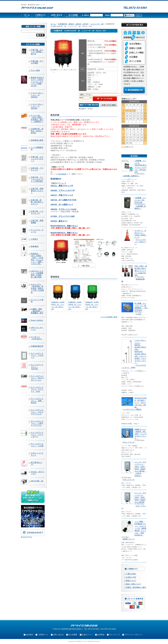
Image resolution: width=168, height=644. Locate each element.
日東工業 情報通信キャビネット (37, 191)
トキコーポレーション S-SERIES (37, 95)
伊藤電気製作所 (37, 346)
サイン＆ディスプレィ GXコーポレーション (38, 378)
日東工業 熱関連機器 (37, 221)
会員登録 (101, 635)
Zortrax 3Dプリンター (38, 473)
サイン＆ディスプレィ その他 (37, 445)
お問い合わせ (58, 635)
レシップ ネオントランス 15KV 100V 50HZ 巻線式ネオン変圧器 (140, 497)
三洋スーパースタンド (37, 454)
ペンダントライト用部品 (132, 409)
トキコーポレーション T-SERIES (37, 106)
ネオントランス (129, 442)
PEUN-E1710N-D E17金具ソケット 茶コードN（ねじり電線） (141, 403)
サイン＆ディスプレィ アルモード (37, 355)
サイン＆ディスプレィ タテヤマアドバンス (37, 412)
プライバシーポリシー (133, 635)
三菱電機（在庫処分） (131, 176)
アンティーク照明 (37, 301)
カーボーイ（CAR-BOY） (37, 338)
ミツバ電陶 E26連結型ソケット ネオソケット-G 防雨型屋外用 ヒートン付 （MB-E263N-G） (141, 528)
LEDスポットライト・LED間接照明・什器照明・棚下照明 (37, 274)
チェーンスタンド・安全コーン (140, 242)
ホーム (53, 24)
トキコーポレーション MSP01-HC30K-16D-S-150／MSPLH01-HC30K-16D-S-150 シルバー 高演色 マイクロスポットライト (141, 352)
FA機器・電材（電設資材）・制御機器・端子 (37, 311)
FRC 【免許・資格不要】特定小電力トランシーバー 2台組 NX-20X (141, 271)
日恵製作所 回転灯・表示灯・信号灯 (37, 131)
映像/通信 (35, 246)
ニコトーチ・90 (97, 24)
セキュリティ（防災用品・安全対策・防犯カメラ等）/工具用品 (37, 288)
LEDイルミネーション (37, 329)
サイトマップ (114, 635)
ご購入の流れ (131, 574)
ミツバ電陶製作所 (37, 148)
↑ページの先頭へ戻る (109, 317)
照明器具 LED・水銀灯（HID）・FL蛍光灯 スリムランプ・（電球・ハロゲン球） (37, 259)
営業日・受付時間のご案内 (136, 587)
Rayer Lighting (37, 320)
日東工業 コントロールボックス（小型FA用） (37, 179)
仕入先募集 (73, 635)
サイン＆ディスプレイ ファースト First (37, 389)
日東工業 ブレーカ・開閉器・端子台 (37, 52)
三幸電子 (34, 239)
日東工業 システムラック (37, 212)
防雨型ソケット (129, 539)
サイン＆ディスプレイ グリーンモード (37, 434)
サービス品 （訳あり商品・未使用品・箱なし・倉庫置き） (37, 119)
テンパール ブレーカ (37, 231)
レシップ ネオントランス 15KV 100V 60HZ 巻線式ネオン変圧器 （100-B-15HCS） (140, 469)
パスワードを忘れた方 (139, 15)
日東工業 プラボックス (37, 169)
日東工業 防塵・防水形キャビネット (37, 202)
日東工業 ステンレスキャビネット (37, 159)
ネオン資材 (35, 70)
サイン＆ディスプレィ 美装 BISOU (37, 401)
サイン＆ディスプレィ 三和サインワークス (37, 423)
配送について (131, 581)
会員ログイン (87, 635)
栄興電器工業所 (37, 140)
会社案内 (29, 635)
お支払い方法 (131, 577)
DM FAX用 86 (37, 481)
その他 (138, 314)
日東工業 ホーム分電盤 (37, 62)
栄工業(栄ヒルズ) (37, 463)
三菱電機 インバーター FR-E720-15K (140, 200)
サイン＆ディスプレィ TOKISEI (37, 367)
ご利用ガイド (43, 635)
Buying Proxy (27, 537)
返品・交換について (134, 584)
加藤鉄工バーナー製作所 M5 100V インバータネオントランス (141, 434)
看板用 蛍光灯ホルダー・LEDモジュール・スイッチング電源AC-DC (37, 82)
